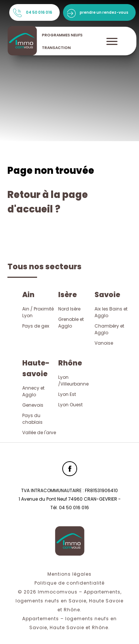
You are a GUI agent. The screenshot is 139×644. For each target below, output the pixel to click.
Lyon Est (67, 394)
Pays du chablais (32, 419)
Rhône (70, 363)
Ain (28, 295)
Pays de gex (36, 326)
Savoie (107, 295)
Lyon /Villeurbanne (73, 380)
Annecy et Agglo (33, 391)
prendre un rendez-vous (104, 12)
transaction (56, 48)
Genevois (33, 405)
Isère (67, 295)
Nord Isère (69, 309)
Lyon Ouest (70, 405)
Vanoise (104, 343)
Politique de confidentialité (69, 583)
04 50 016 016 (39, 12)
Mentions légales (69, 574)
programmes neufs (62, 35)
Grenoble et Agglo (71, 323)
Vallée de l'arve (39, 432)
